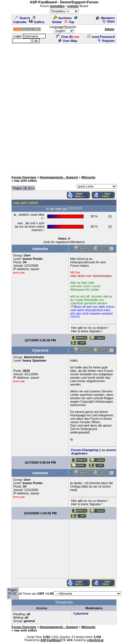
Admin (109, 29)
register (73, 6)
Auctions (63, 18)
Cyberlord (81, 614)
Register (106, 41)
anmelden (57, 6)
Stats (109, 21)
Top (69, 22)
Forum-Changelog (85, 450)
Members (105, 18)
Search (22, 18)
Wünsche (89, 177)
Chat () (64, 37)
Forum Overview (24, 177)
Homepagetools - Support (59, 177)
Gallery (37, 22)
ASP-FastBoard (51, 640)
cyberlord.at (95, 640)
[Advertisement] (64, 108)
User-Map (68, 41)
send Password (101, 37)
